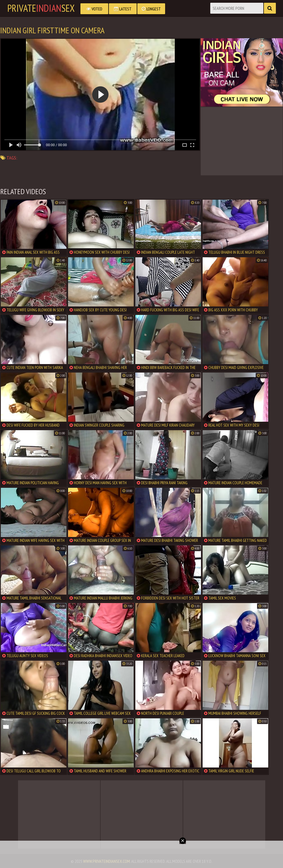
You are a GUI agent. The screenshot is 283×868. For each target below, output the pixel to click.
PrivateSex (41, 8)
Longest (151, 9)
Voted (94, 9)
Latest (123, 9)
